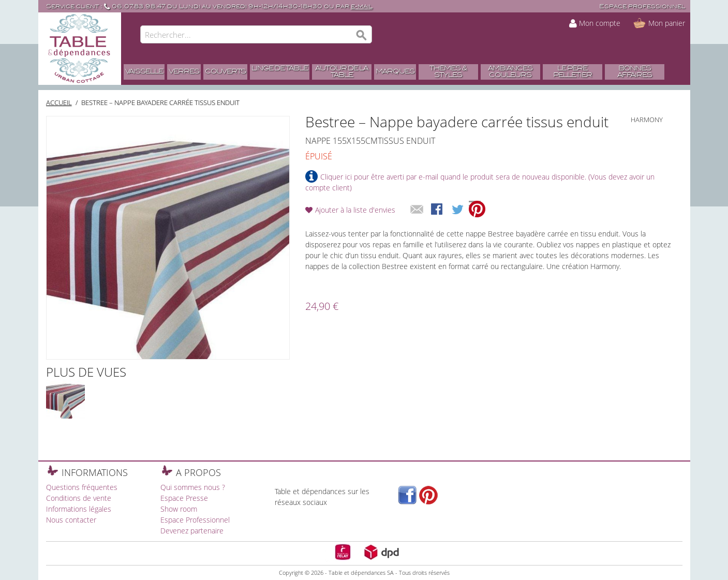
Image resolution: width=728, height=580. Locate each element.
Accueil (59, 102)
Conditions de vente (79, 498)
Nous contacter (71, 520)
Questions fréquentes (82, 487)
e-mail (362, 6)
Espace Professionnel (195, 520)
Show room (179, 509)
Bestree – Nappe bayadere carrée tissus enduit (160, 102)
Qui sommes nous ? (193, 487)
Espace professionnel (642, 6)
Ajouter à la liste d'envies (355, 210)
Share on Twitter (458, 210)
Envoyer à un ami (417, 210)
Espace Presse (184, 498)
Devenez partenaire (192, 531)
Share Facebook (438, 210)
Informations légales (79, 509)
